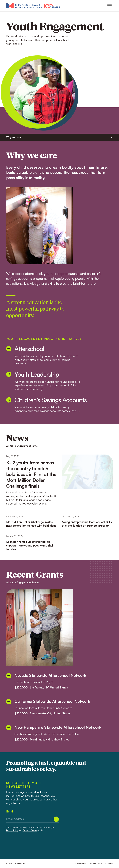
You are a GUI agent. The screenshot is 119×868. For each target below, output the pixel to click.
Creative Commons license (101, 863)
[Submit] (56, 819)
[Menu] (110, 6)
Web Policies (80, 863)
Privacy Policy (12, 830)
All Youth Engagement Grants (23, 582)
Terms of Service (30, 830)
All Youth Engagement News (22, 446)
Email (10, 811)
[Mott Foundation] (33, 6)
